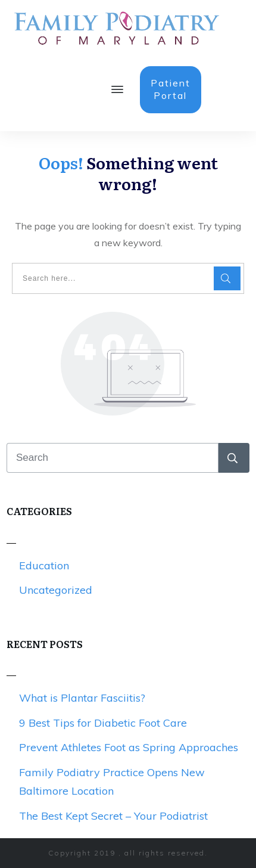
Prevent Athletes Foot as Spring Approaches (129, 747)
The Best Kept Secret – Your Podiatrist (113, 816)
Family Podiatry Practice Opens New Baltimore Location (112, 782)
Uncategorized (56, 590)
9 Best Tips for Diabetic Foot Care (103, 723)
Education (44, 565)
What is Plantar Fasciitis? (82, 698)
